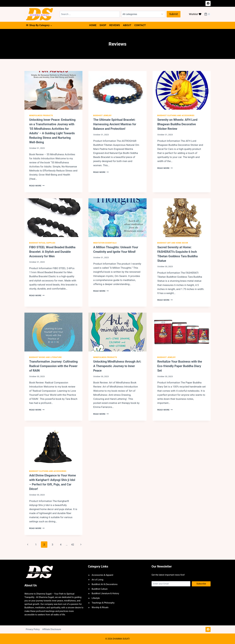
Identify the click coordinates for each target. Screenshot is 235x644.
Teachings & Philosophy (103, 603)
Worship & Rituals (100, 607)
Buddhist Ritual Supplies (42, 243)
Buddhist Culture (100, 589)
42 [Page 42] (73, 545)
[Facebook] (208, 3)
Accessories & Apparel (102, 575)
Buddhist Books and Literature (45, 357)
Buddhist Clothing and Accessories (176, 116)
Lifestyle (96, 598)
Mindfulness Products (41, 116)
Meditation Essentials (105, 243)
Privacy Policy (33, 629)
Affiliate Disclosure (52, 629)
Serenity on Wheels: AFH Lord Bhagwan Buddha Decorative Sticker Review (177, 124)
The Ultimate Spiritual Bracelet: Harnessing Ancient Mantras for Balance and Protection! (115, 124)
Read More (37, 186)
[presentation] (53, 90)
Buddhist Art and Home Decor (173, 243)
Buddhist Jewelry (102, 116)
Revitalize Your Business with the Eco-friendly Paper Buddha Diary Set (180, 366)
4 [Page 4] (61, 545)
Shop (103, 25)
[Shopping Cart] (207, 14)
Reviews (115, 25)
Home (93, 25)
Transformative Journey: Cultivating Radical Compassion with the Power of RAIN (53, 366)
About (127, 25)
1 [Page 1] (36, 545)
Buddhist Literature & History (105, 594)
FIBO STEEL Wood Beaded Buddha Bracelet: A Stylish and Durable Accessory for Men (52, 252)
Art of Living (97, 580)
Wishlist (195, 14)
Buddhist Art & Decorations (105, 584)
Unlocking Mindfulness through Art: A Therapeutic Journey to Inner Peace (117, 366)
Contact (140, 25)
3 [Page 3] (52, 545)
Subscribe (201, 584)
